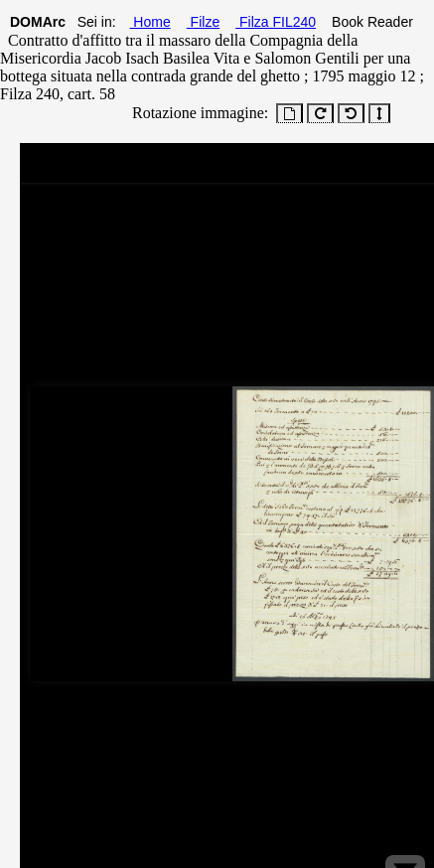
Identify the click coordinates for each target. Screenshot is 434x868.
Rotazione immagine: (196, 113)
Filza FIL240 (276, 22)
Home (149, 22)
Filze (203, 22)
